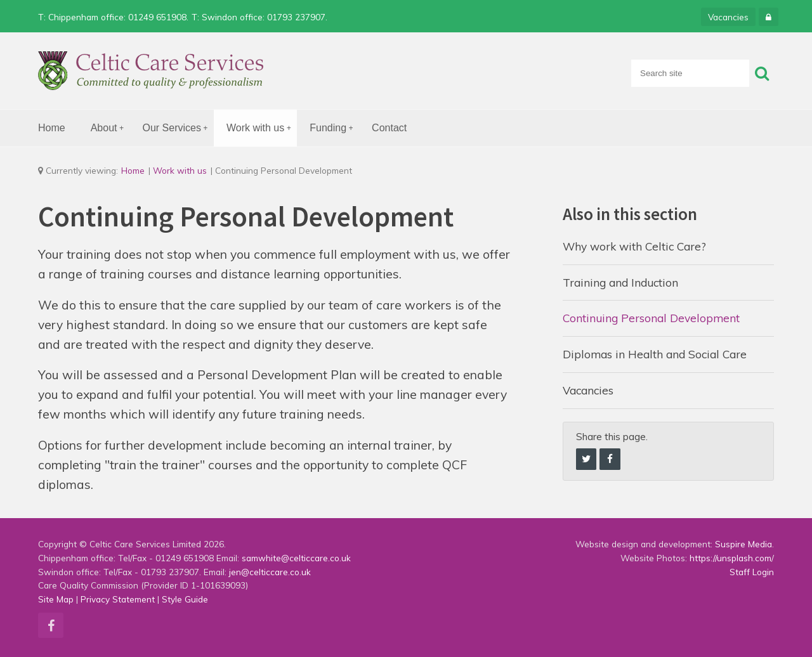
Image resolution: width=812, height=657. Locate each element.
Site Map (56, 599)
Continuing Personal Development (651, 318)
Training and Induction (620, 282)
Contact (389, 128)
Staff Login (752, 572)
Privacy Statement (118, 599)
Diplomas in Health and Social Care (655, 354)
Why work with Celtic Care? (634, 246)
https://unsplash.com (730, 558)
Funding (334, 128)
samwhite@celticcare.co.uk (296, 558)
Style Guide (185, 599)
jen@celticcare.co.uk (270, 572)
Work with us (262, 128)
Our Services (178, 128)
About (110, 128)
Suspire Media (743, 544)
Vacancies (728, 17)
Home (52, 128)
